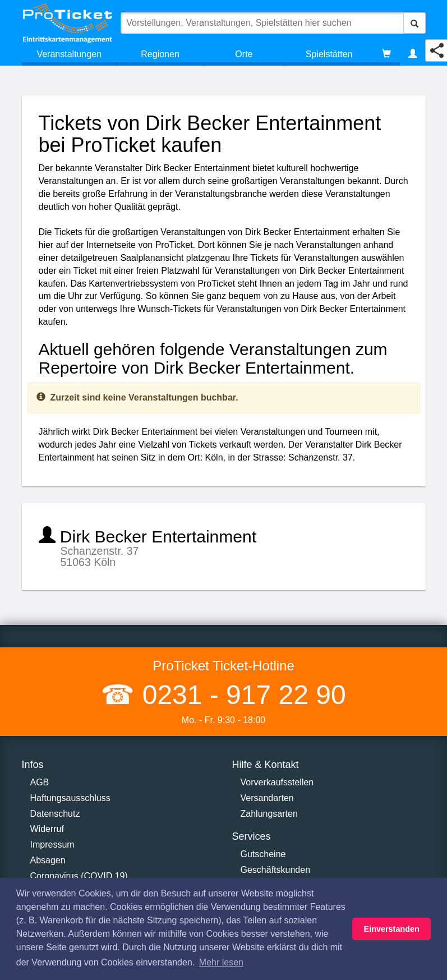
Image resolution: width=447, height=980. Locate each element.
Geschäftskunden (276, 870)
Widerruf (47, 829)
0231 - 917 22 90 (240, 695)
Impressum (52, 845)
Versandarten (267, 798)
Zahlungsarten (269, 814)
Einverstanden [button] (392, 929)
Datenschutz (55, 814)
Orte (244, 54)
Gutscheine (263, 854)
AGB (40, 782)
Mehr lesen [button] (221, 962)
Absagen (48, 860)
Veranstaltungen (69, 54)
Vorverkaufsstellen (277, 782)
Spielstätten (329, 54)
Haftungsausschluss (70, 798)
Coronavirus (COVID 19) (79, 876)
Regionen (160, 54)
